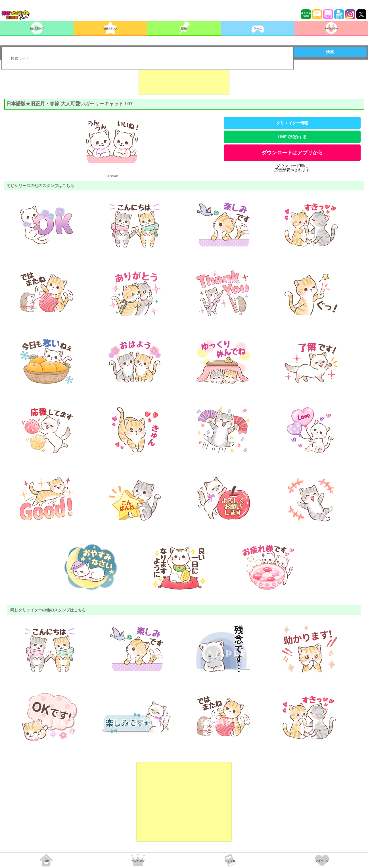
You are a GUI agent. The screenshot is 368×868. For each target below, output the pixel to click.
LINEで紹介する (292, 137)
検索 (330, 52)
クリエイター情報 (292, 123)
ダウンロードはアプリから (292, 153)
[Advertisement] (184, 80)
